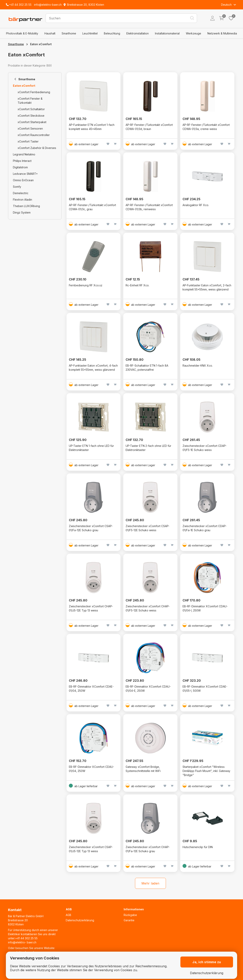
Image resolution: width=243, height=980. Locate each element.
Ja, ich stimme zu (207, 962)
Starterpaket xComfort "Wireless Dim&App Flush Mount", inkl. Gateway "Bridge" (206, 771)
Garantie (129, 920)
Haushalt (50, 33)
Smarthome (69, 33)
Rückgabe (130, 915)
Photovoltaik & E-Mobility (22, 33)
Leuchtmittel (90, 33)
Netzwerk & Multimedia (222, 33)
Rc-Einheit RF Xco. (137, 285)
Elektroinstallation (138, 33)
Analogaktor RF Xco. (196, 205)
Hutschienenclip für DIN (198, 847)
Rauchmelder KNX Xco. (198, 366)
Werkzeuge (193, 33)
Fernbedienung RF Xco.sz (86, 285)
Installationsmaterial (167, 33)
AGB (68, 915)
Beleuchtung (112, 33)
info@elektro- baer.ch (22, 942)
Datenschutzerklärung (80, 920)
